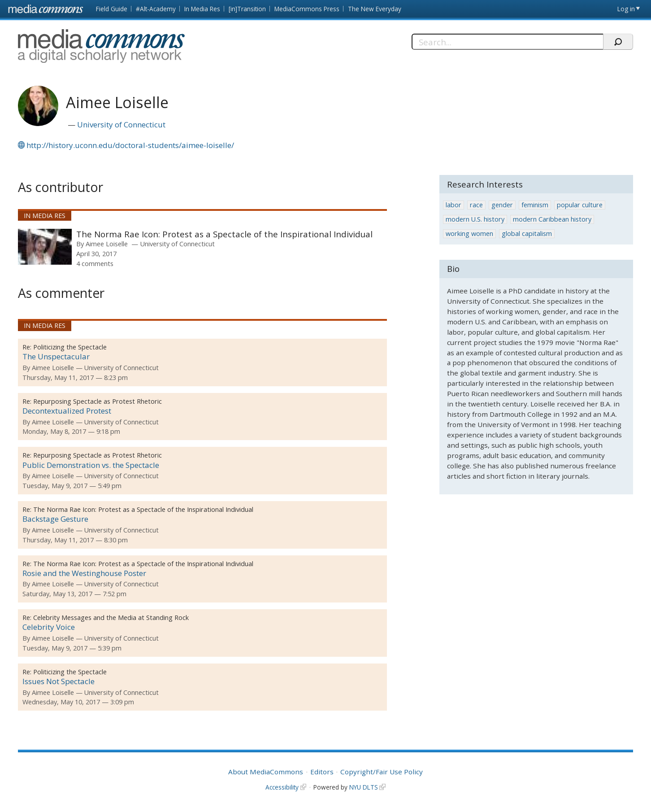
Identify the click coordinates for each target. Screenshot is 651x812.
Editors (322, 772)
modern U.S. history (475, 219)
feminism (535, 205)
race (476, 205)
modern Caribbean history (552, 219)
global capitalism (527, 234)
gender (502, 205)
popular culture (580, 205)
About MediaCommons (266, 772)
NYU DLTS (364, 787)
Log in (626, 9)
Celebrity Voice (49, 627)
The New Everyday (375, 9)
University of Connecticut (121, 124)
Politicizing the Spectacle (70, 347)
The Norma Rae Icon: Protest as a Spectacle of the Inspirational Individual (224, 234)
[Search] (507, 42)
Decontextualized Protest (67, 411)
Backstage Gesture (55, 519)
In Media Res (202, 9)
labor (454, 205)
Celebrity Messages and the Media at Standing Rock (111, 618)
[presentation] (45, 247)
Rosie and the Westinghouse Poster (84, 573)
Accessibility (282, 787)
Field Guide (112, 9)
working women (469, 234)
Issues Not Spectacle (59, 681)
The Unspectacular (56, 356)
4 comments (95, 263)
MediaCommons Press (307, 9)
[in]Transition (247, 9)
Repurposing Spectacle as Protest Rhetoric (98, 401)
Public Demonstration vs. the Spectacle (91, 465)
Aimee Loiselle (107, 244)
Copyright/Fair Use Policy (382, 772)
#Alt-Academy (156, 9)
